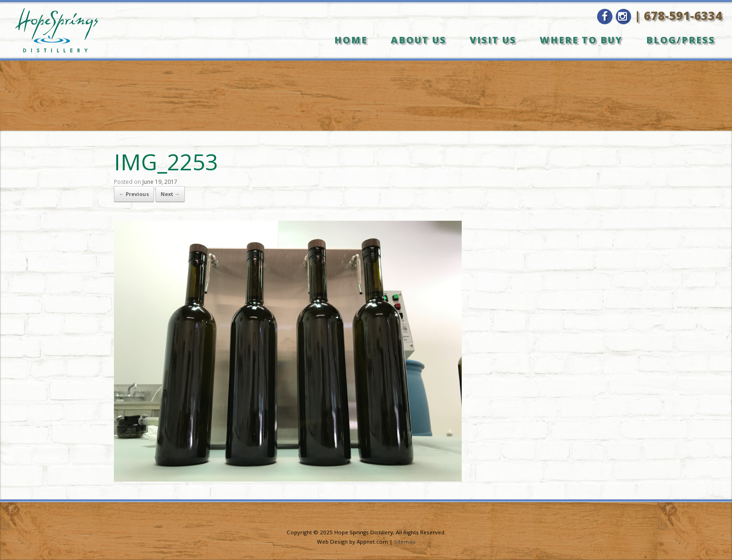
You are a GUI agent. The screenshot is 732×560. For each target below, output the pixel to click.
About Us (419, 40)
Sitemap (405, 542)
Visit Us (493, 40)
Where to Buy (581, 40)
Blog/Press (681, 40)
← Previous (134, 194)
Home (351, 40)
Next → (170, 194)
